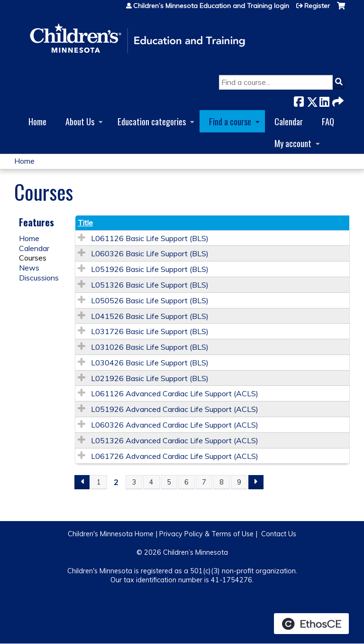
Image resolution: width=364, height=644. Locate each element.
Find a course (230, 121)
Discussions (39, 278)
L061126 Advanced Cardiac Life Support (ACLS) (175, 393)
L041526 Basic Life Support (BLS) (150, 316)
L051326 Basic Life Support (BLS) (150, 285)
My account (293, 143)
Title (85, 223)
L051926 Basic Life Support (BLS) (150, 269)
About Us (80, 121)
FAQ (328, 121)
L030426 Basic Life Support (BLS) (150, 363)
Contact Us (279, 534)
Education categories (152, 121)
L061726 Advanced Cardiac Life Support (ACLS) (175, 456)
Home (37, 121)
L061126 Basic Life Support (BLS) (150, 238)
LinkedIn (324, 100)
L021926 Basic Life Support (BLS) (150, 378)
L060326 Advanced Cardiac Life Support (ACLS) (175, 425)
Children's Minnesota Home (111, 534)
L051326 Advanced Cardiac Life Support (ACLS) (175, 440)
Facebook (299, 100)
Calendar (289, 121)
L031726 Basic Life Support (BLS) (150, 331)
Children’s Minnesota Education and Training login (211, 6)
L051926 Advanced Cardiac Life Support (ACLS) (175, 409)
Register (317, 6)
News (29, 268)
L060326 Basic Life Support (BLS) (150, 253)
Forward (337, 100)
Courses (33, 258)
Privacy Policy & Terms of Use (206, 534)
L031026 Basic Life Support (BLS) (150, 347)
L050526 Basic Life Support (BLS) (150, 300)
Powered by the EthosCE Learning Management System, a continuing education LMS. (311, 624)
